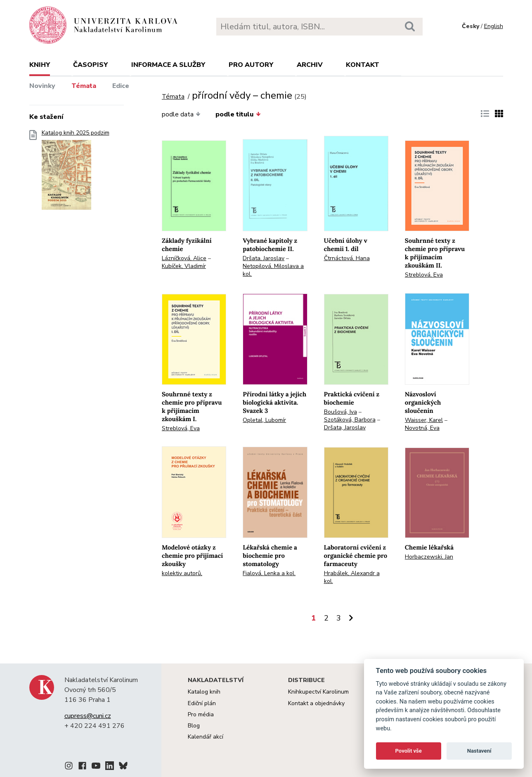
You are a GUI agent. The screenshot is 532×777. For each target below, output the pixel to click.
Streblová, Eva (424, 275)
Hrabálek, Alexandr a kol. (352, 577)
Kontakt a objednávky (316, 703)
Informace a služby (168, 65)
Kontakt (363, 65)
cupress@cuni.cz (88, 716)
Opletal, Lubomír (264, 420)
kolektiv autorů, (182, 573)
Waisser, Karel (424, 420)
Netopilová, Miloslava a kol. (273, 270)
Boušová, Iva (340, 412)
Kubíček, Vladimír (184, 266)
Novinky (42, 86)
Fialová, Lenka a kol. (269, 573)
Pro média (201, 714)
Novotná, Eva (422, 428)
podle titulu (238, 114)
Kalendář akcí (206, 737)
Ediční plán (202, 703)
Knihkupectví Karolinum (318, 692)
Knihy (40, 65)
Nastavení (479, 751)
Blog (194, 726)
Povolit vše (409, 751)
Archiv (310, 65)
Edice (121, 86)
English (494, 26)
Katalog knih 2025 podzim (76, 172)
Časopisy (90, 65)
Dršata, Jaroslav (264, 258)
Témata (84, 86)
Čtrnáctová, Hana (347, 258)
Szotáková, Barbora (350, 420)
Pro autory (251, 65)
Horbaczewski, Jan (429, 557)
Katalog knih (204, 692)
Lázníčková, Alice (184, 258)
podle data (181, 114)
